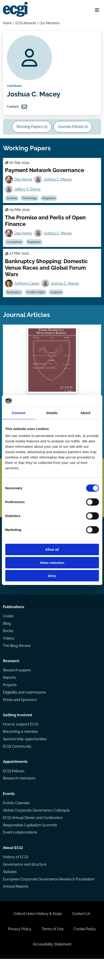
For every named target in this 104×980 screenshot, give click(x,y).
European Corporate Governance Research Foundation (49, 898)
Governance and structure (25, 883)
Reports (10, 692)
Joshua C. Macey (58, 184)
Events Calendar (17, 820)
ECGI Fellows (14, 787)
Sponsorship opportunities (25, 754)
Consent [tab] (19, 413)
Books (8, 644)
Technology (30, 203)
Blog (7, 637)
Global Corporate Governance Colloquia (37, 827)
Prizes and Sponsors (20, 714)
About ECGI (13, 865)
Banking (12, 203)
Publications (14, 620)
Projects (10, 699)
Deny (52, 576)
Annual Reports (16, 905)
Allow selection (52, 563)
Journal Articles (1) (73, 130)
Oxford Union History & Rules (38, 933)
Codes (9, 629)
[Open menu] (97, 10)
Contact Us (81, 933)
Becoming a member (21, 747)
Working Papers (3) (32, 130)
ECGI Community (17, 762)
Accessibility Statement (52, 965)
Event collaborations (20, 850)
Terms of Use (53, 949)
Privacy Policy (19, 949)
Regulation (50, 203)
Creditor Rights (36, 298)
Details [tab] (52, 413)
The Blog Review (17, 659)
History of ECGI (16, 875)
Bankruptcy (14, 298)
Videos (9, 652)
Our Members (50, 23)
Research (11, 675)
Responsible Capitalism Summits (30, 842)
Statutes (10, 890)
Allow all (52, 549)
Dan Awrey (24, 184)
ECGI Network (26, 23)
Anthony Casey (27, 289)
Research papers (17, 684)
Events (9, 810)
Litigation (57, 298)
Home (8, 23)
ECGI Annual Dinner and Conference (33, 835)
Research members (19, 795)
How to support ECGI (21, 739)
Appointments (15, 778)
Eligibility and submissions (25, 707)
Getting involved (18, 730)
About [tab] (86, 413)
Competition (15, 247)
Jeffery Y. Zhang (28, 194)
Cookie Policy (85, 949)
